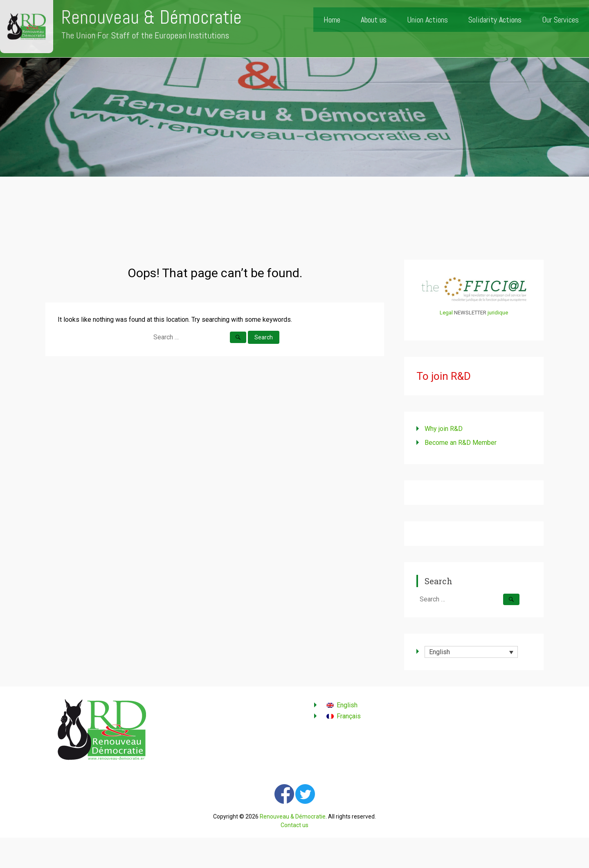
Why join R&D (444, 429)
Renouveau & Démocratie (152, 17)
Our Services (560, 20)
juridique (498, 313)
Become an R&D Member (461, 443)
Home (332, 20)
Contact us (294, 825)
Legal (446, 313)
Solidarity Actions (495, 20)
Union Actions (427, 20)
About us (374, 20)
